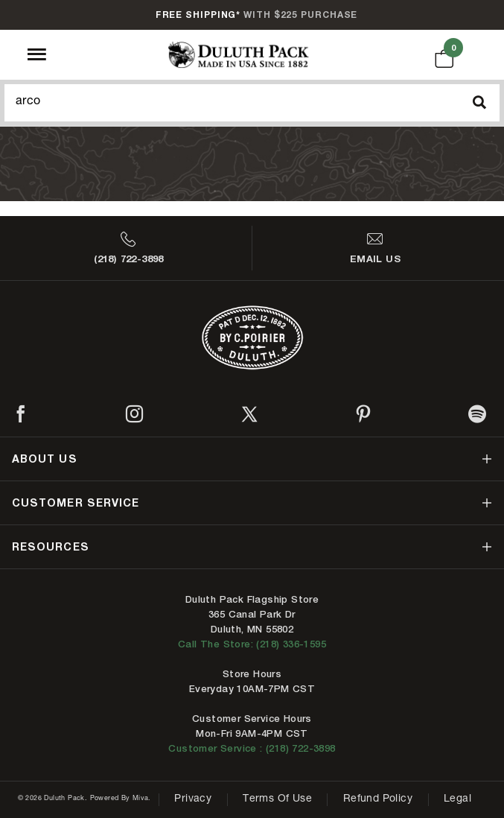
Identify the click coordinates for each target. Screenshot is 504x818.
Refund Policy (378, 799)
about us (45, 459)
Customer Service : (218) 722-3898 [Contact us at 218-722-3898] (252, 748)
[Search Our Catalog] (252, 103)
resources (51, 546)
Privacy (193, 799)
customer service (76, 502)
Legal (457, 799)
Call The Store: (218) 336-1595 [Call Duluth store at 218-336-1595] (252, 644)
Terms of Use (277, 799)
